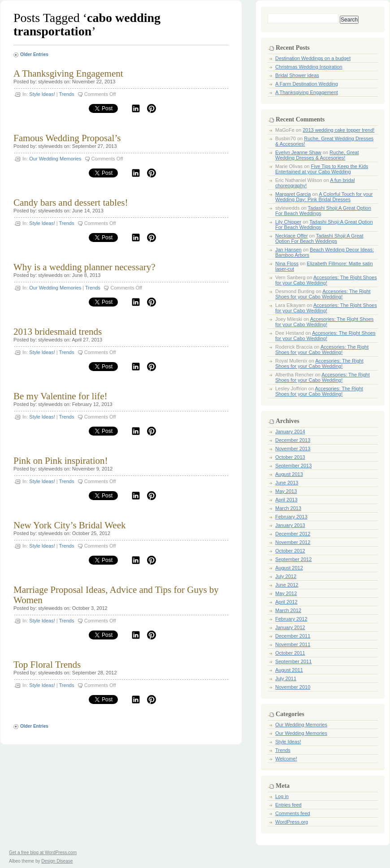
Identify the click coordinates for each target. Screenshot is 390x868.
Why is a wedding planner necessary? (84, 267)
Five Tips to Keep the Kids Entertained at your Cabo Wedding (322, 169)
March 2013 (288, 508)
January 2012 (290, 627)
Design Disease (57, 861)
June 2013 (287, 483)
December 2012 (293, 534)
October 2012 (290, 551)
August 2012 (289, 568)
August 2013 (289, 474)
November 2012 (293, 542)
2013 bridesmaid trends (58, 332)
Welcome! (286, 759)
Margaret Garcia (293, 194)
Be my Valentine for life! (61, 396)
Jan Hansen (288, 250)
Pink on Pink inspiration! (61, 461)
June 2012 (287, 585)
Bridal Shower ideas (297, 75)
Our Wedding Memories (55, 159)
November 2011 (293, 644)
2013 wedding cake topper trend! (338, 130)
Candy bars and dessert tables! (71, 203)
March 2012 (288, 610)
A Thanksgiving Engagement (68, 73)
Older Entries (34, 54)
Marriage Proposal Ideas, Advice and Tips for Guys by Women (116, 595)
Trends (67, 94)
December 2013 (293, 440)
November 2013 (293, 449)
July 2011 (286, 678)
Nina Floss (287, 263)
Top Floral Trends (47, 665)
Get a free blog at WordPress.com (43, 853)
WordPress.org (292, 822)
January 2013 (290, 525)
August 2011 (289, 670)
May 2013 (286, 491)
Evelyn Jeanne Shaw (298, 152)
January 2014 (290, 432)
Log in (282, 796)
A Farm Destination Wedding (307, 84)
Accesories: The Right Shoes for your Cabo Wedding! (326, 280)
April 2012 (286, 602)
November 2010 (293, 687)
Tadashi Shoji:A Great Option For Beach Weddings (319, 238)
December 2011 (293, 636)
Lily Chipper (288, 222)
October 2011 (290, 653)
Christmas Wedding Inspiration (309, 67)
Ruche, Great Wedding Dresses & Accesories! (317, 155)
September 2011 (293, 661)
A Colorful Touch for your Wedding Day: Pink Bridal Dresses (324, 197)
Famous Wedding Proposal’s (67, 138)
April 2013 (286, 500)
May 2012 (286, 593)
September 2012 (293, 559)
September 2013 (293, 466)
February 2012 (291, 619)
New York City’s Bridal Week (70, 525)
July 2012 (286, 576)
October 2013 (290, 457)
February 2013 (291, 517)
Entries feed (288, 805)
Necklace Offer (292, 236)
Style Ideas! (42, 94)
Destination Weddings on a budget (313, 58)
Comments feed (293, 813)
